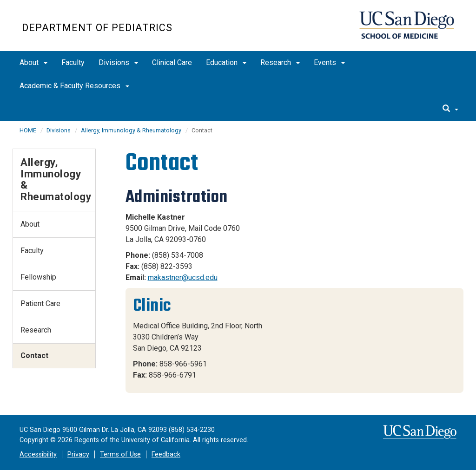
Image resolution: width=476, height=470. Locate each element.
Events (329, 62)
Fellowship (38, 277)
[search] (450, 109)
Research (280, 62)
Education (226, 62)
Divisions (118, 62)
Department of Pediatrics (97, 28)
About (33, 62)
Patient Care (40, 304)
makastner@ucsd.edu (183, 277)
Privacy (78, 454)
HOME (28, 130)
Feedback (166, 454)
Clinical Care (172, 62)
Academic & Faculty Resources (74, 86)
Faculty (73, 62)
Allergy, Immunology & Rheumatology (131, 130)
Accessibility (38, 454)
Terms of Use (120, 454)
